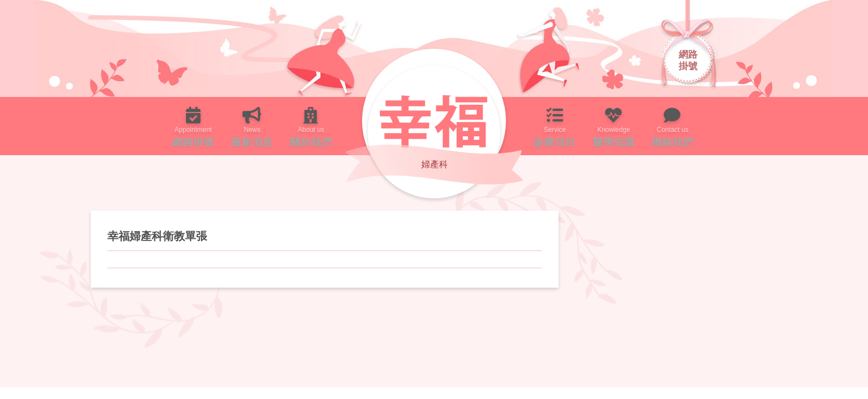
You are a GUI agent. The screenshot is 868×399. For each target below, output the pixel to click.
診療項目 (563, 126)
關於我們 (303, 126)
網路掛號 (152, 126)
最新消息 (227, 126)
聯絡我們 (714, 126)
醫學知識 (639, 126)
